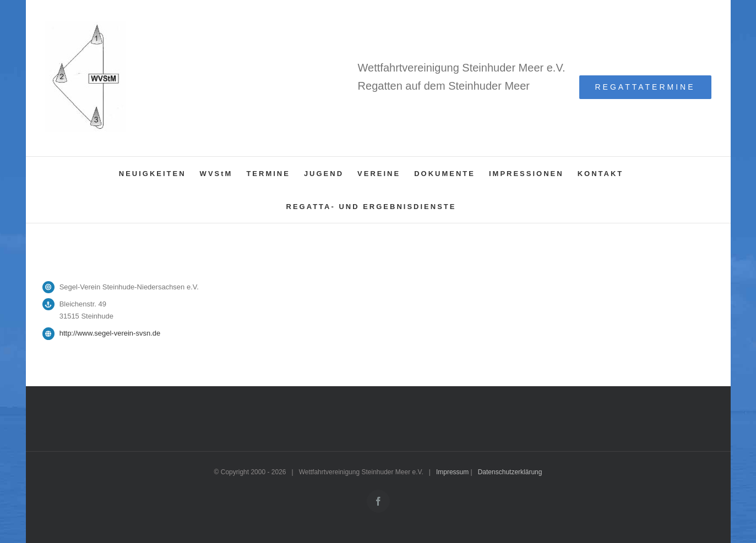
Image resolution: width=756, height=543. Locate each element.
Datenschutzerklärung (510, 472)
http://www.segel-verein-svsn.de (110, 333)
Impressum (452, 472)
